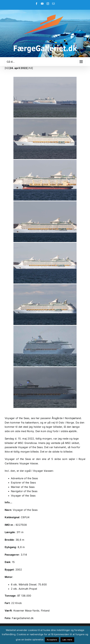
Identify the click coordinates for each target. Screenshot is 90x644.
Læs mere (67, 640)
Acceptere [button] (52, 640)
